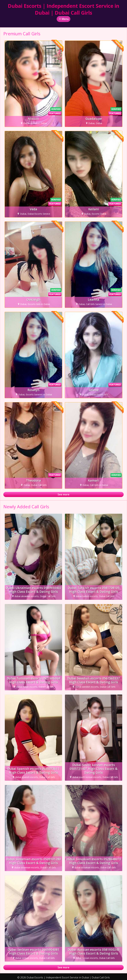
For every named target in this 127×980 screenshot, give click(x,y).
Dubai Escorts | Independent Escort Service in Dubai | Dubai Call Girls (63, 9)
